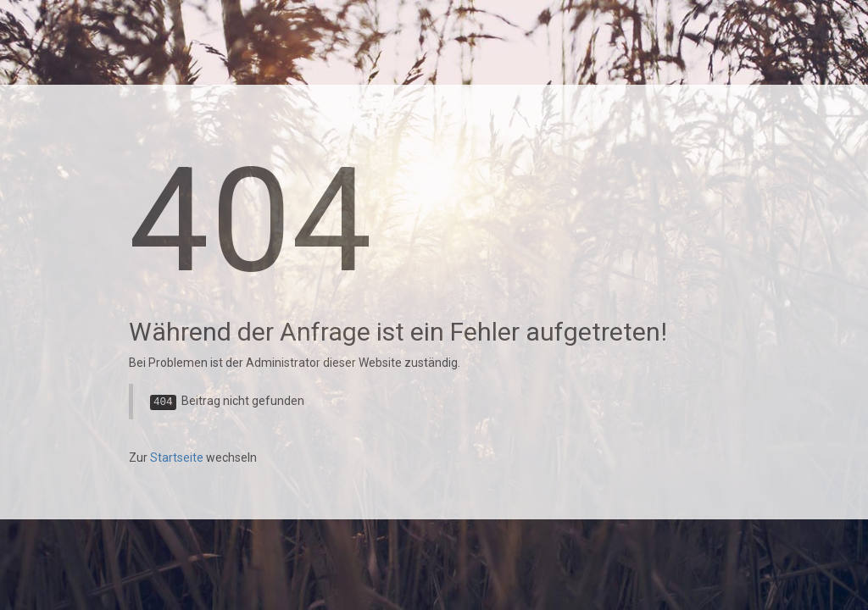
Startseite (177, 457)
